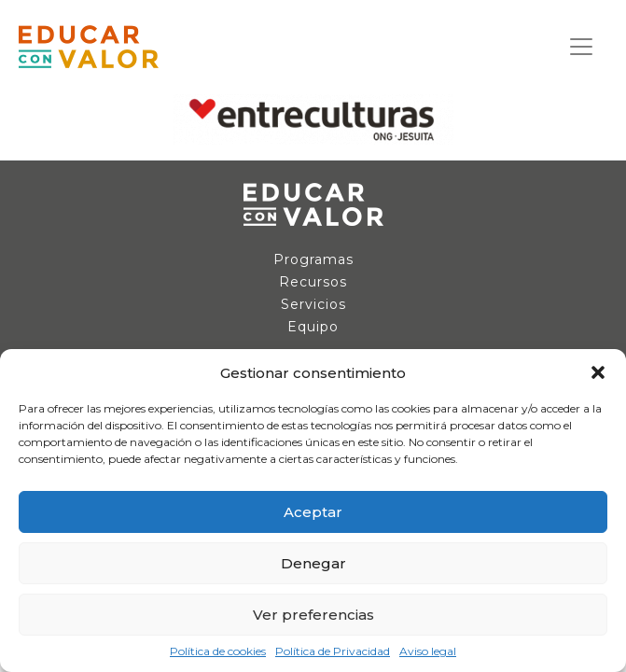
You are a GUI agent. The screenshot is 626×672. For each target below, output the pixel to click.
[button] (598, 372)
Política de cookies (218, 651)
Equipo (313, 327)
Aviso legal (428, 651)
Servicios (313, 304)
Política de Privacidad (333, 651)
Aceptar (313, 512)
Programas (313, 259)
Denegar (313, 563)
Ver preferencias (313, 615)
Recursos (313, 282)
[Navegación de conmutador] (581, 47)
